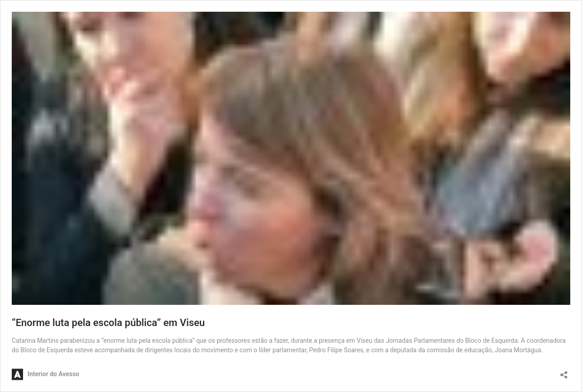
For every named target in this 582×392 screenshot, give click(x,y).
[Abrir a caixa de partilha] (564, 372)
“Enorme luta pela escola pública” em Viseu (110, 323)
